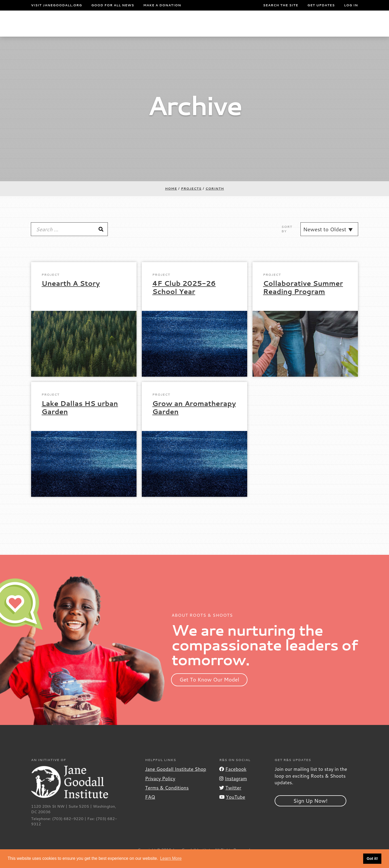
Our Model (225, 29)
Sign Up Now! (310, 811)
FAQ (150, 807)
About (108, 29)
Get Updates (321, 5)
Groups (304, 29)
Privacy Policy (160, 789)
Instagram (233, 789)
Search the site (281, 5)
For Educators (182, 29)
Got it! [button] (372, 859)
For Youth (136, 29)
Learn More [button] (171, 858)
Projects (269, 29)
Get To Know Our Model (209, 690)
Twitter (230, 798)
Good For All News (113, 5)
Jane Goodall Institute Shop (176, 779)
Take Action (341, 29)
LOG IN (351, 5)
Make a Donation (162, 5)
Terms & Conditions (167, 798)
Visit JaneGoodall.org (57, 5)
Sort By (287, 240)
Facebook (233, 779)
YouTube (232, 807)
